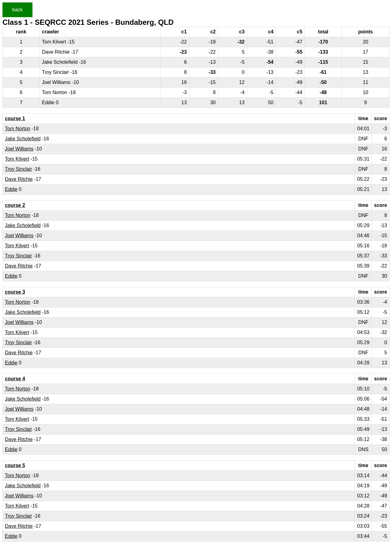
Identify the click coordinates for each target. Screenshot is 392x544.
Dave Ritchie (19, 179)
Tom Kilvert (17, 159)
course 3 (15, 292)
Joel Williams (19, 149)
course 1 (15, 118)
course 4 (15, 379)
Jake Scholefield (23, 139)
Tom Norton (18, 129)
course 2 (15, 205)
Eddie (11, 189)
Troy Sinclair (18, 169)
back (17, 10)
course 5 (15, 465)
